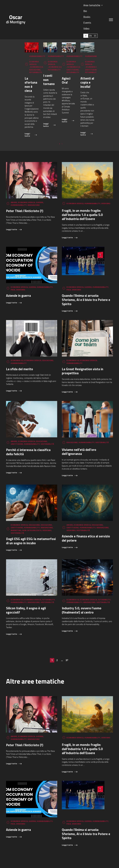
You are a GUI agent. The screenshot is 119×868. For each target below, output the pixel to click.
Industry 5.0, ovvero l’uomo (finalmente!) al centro (82, 585)
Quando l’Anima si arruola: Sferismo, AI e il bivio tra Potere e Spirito (86, 274)
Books (87, 17)
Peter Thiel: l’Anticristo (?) (25, 185)
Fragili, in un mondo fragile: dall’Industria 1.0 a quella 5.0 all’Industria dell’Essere (82, 189)
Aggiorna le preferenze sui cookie (42, 861)
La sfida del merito (20, 344)
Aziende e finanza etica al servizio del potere (86, 513)
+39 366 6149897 (18, 861)
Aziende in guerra (18, 270)
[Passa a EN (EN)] (90, 36)
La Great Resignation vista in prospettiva (83, 346)
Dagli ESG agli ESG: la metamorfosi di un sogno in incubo (31, 515)
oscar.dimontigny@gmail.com (100, 858)
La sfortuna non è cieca (23, 91)
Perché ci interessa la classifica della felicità (28, 426)
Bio (85, 11)
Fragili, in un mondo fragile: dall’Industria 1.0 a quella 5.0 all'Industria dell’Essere (82, 723)
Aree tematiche (92, 5)
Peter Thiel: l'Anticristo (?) (25, 719)
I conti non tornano (75, 91)
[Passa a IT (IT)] (86, 36)
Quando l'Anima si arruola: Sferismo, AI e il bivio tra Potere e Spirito (86, 808)
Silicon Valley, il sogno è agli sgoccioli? (26, 585)
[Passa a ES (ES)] (95, 36)
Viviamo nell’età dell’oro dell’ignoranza (79, 426)
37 (67, 635)
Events (87, 23)
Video (86, 29)
